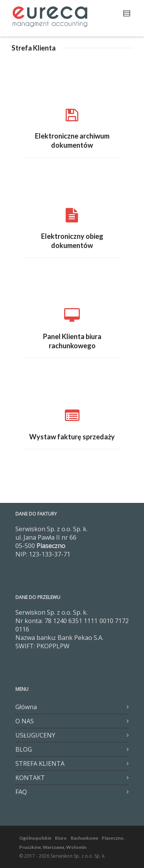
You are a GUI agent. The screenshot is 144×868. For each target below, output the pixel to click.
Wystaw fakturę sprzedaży (72, 437)
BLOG (24, 749)
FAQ (21, 792)
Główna (26, 707)
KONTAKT (30, 778)
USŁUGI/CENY (35, 735)
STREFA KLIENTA (40, 764)
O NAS (25, 721)
